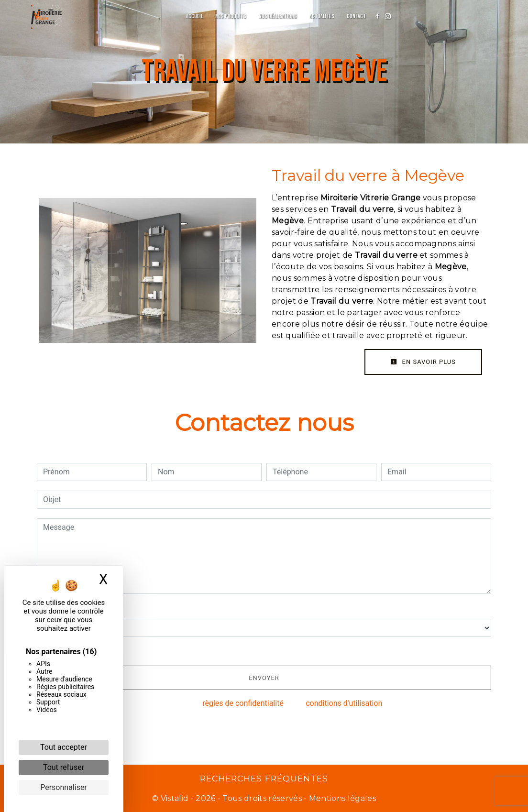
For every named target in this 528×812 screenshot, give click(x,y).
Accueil (194, 16)
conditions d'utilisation (344, 703)
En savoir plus (423, 362)
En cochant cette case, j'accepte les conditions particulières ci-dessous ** (171, 650)
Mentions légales (341, 798)
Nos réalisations (278, 16)
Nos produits (231, 16)
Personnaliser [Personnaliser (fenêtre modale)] (64, 787)
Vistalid (175, 798)
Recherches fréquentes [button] (264, 778)
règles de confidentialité (243, 703)
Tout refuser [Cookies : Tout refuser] (64, 767)
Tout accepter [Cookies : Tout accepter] (64, 747)
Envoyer (264, 678)
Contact (356, 16)
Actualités (322, 16)
